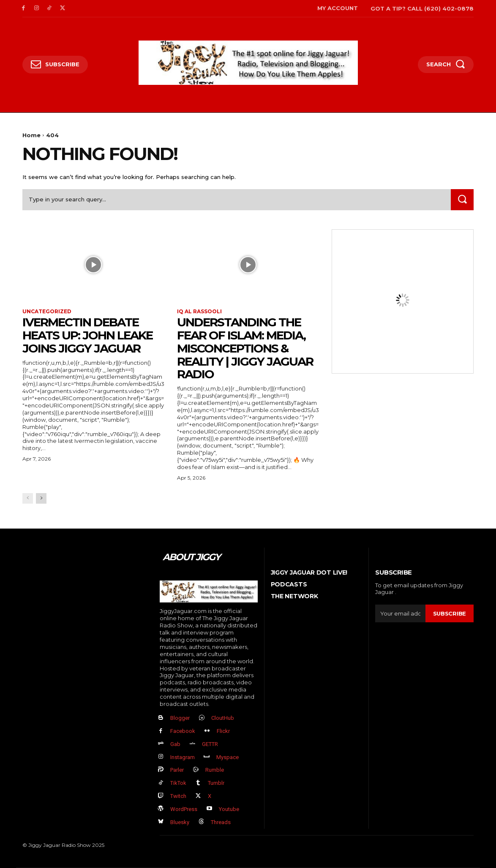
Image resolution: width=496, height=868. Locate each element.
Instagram (183, 757)
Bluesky (180, 822)
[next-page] (41, 498)
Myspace (228, 757)
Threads (221, 822)
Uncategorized (47, 312)
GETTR (210, 744)
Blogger (180, 718)
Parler (177, 770)
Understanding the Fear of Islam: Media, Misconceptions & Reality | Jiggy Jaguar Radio (245, 348)
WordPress (184, 809)
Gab (175, 744)
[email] (400, 613)
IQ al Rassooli (199, 312)
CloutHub (223, 718)
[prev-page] (28, 498)
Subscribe (450, 613)
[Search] (462, 199)
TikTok (178, 783)
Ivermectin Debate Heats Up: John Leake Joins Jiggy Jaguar (87, 335)
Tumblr (216, 783)
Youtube (229, 809)
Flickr (223, 731)
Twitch (178, 796)
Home (31, 135)
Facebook (183, 731)
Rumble (215, 770)
